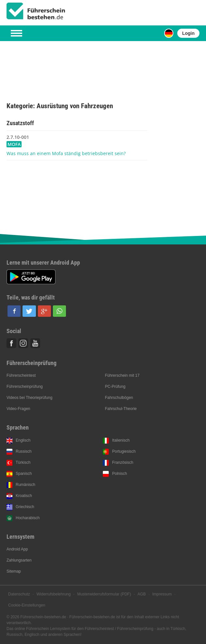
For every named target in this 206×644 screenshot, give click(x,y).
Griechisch (25, 507)
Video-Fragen (18, 409)
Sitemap (14, 571)
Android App (17, 549)
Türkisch (23, 462)
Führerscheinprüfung (25, 387)
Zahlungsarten (19, 560)
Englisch (23, 440)
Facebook (11, 343)
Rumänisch (25, 485)
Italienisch (121, 440)
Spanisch (24, 474)
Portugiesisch (124, 451)
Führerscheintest (21, 375)
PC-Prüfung (115, 387)
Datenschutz (19, 594)
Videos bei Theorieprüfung (29, 398)
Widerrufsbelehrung (54, 594)
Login (188, 33)
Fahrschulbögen (119, 398)
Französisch (123, 462)
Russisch (24, 451)
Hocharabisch (28, 518)
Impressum (162, 594)
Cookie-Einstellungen (27, 605)
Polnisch (119, 474)
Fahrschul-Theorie (121, 409)
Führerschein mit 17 (122, 375)
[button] (14, 311)
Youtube (35, 343)
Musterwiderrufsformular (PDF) (104, 594)
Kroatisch (24, 496)
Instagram (23, 343)
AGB (142, 594)
